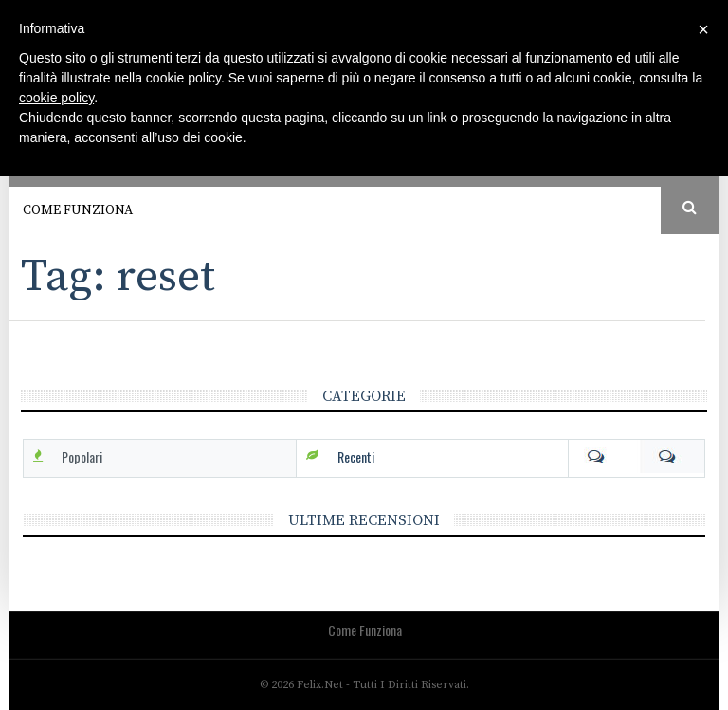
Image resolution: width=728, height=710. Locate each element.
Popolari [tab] (82, 456)
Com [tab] (637, 457)
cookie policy (56, 98)
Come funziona (78, 210)
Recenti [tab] (356, 456)
